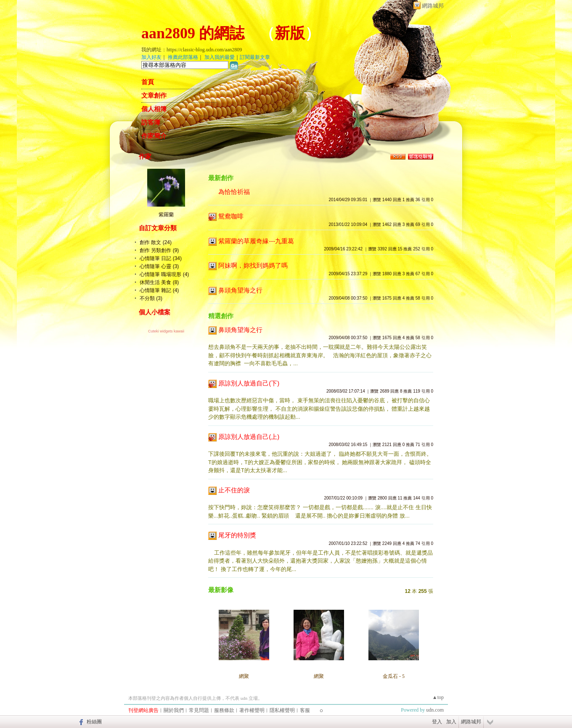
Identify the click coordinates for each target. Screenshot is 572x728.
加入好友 (151, 57)
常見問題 (199, 710)
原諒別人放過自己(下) (249, 383)
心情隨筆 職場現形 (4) (164, 274)
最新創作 (221, 178)
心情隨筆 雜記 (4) (159, 290)
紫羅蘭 (166, 215)
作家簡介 (154, 136)
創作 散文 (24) (156, 242)
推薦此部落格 (183, 57)
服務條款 (224, 710)
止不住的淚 (234, 490)
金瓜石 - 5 (394, 676)
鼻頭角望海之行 (240, 290)
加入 (451, 722)
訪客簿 (151, 122)
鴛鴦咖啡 (231, 216)
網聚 (244, 676)
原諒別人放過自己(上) (249, 437)
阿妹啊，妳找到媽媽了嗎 (253, 265)
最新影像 (221, 590)
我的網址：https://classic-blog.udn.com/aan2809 (192, 50)
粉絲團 (94, 722)
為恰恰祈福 (234, 192)
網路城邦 (433, 6)
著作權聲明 (252, 710)
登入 (437, 722)
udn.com (435, 710)
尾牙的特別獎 (237, 535)
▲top (438, 697)
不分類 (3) (151, 298)
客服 (305, 710)
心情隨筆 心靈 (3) (159, 266)
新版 (290, 33)
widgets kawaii (172, 331)
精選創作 (221, 316)
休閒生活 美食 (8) (159, 282)
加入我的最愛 (220, 57)
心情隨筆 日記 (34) (161, 258)
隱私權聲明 (282, 710)
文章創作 (154, 96)
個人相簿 (154, 109)
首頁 (148, 82)
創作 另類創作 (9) (159, 250)
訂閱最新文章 (255, 57)
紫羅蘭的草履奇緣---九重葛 (256, 241)
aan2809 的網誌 (193, 33)
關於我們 (174, 710)
